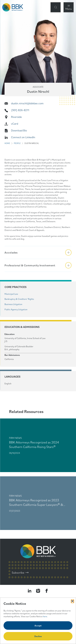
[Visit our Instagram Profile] (38, 591)
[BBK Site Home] (13, 7)
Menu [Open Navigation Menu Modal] (69, 9)
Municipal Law (11, 294)
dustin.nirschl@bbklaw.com (27, 103)
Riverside (16, 117)
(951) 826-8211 (20, 110)
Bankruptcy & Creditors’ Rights (19, 299)
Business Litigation (13, 304)
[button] (38, 252)
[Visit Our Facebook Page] (47, 591)
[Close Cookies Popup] (72, 601)
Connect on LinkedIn (23, 137)
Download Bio (19, 130)
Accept (38, 626)
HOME (7, 143)
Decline (38, 636)
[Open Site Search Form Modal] (56, 7)
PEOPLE (17, 143)
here (45, 616)
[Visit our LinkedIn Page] (30, 591)
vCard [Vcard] (15, 124)
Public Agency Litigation (16, 309)
